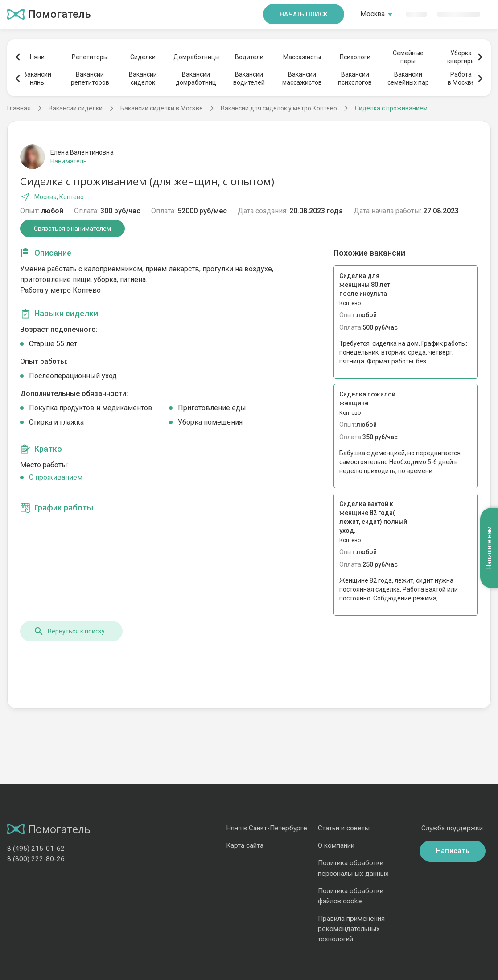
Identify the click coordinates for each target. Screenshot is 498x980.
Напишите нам (489, 548)
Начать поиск (304, 14)
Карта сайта (245, 845)
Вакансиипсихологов (355, 78)
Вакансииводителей (249, 78)
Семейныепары (408, 57)
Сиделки (143, 57)
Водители (249, 57)
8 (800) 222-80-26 (36, 859)
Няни (37, 57)
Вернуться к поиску (69, 631)
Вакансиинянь (37, 78)
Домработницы (196, 57)
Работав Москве (461, 78)
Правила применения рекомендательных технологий (351, 929)
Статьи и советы (344, 828)
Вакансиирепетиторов (90, 78)
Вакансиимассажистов (302, 78)
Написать (453, 851)
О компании (336, 845)
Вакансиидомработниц (196, 78)
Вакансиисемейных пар (408, 78)
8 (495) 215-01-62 (36, 849)
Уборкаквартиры (461, 57)
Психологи (355, 57)
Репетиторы (90, 57)
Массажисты (302, 57)
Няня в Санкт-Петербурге (267, 828)
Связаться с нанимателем (72, 229)
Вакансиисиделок (143, 78)
